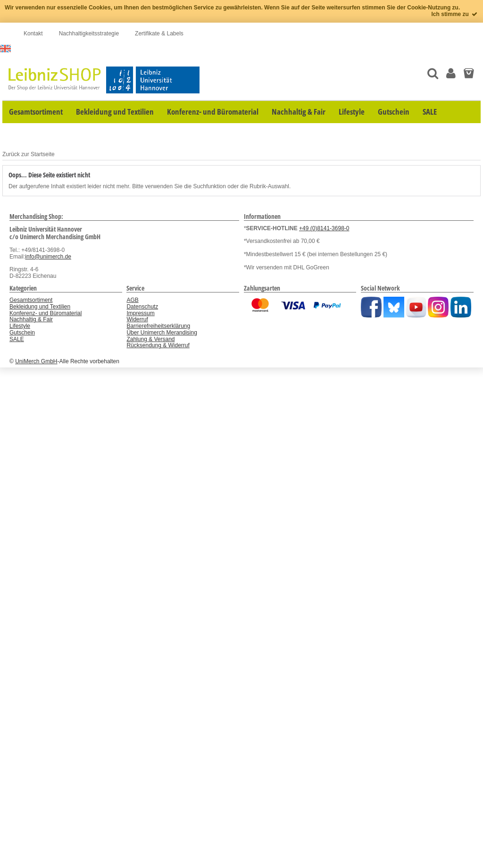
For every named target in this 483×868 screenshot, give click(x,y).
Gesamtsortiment (31, 300)
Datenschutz (142, 307)
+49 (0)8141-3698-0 (324, 228)
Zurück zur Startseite (29, 154)
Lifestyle (20, 326)
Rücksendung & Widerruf (158, 345)
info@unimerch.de (48, 257)
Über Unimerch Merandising (162, 333)
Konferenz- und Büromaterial (46, 313)
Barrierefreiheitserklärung (158, 326)
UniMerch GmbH (36, 361)
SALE (17, 339)
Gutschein (22, 333)
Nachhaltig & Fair (31, 319)
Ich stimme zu (455, 14)
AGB (132, 300)
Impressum (140, 313)
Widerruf (137, 319)
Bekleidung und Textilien (40, 307)
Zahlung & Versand (150, 339)
